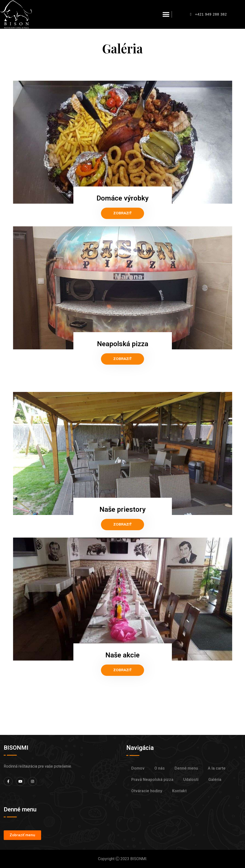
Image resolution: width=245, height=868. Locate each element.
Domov (138, 768)
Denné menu (186, 768)
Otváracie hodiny (147, 791)
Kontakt (179, 791)
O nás (160, 768)
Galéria (215, 780)
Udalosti (191, 780)
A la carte (217, 768)
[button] (166, 14)
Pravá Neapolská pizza (152, 780)
